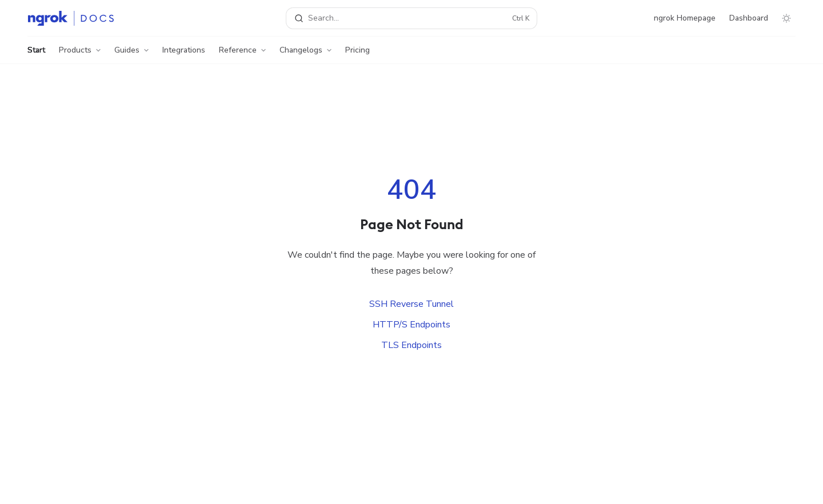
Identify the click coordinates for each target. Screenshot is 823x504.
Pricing (357, 54)
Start (36, 54)
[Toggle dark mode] (786, 18)
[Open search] (411, 18)
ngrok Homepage (685, 18)
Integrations (184, 54)
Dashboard (749, 18)
